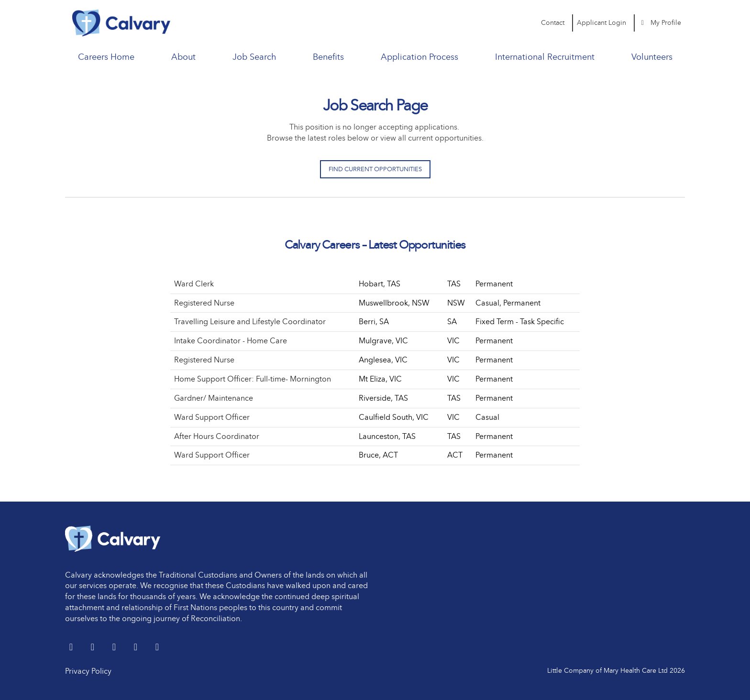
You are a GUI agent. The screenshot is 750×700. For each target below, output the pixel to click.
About (183, 57)
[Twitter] (72, 648)
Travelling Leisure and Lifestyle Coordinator (250, 322)
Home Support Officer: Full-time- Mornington (253, 379)
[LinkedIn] (94, 648)
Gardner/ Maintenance (214, 398)
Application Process (419, 57)
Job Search (254, 57)
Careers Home (106, 57)
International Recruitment (545, 57)
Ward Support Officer (212, 417)
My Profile (660, 23)
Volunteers (652, 57)
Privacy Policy (88, 671)
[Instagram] (157, 648)
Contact (553, 23)
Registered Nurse (204, 303)
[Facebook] (115, 648)
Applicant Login (601, 23)
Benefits (328, 57)
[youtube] (137, 648)
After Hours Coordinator (217, 436)
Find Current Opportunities (375, 169)
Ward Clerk (194, 284)
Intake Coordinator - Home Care (231, 341)
